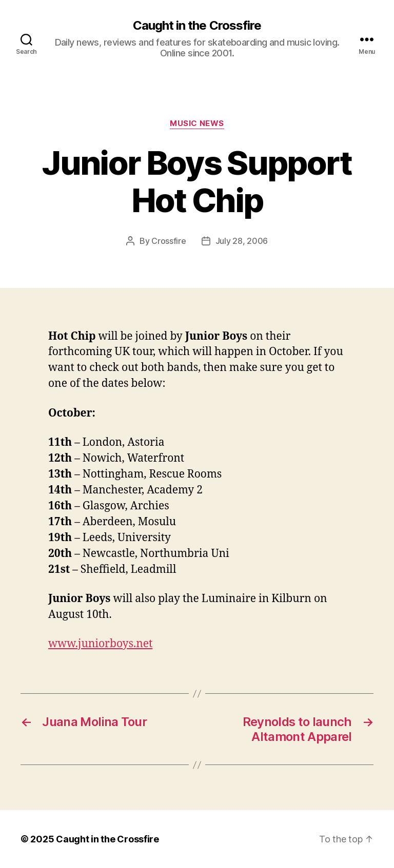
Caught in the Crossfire (197, 26)
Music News (197, 123)
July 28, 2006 (242, 241)
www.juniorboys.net (100, 644)
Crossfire (169, 241)
